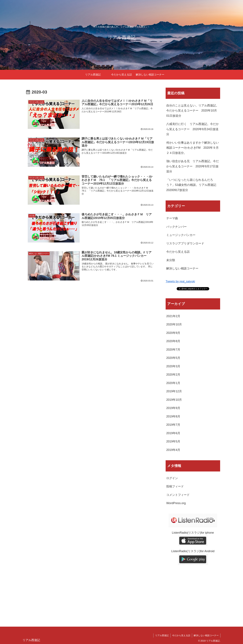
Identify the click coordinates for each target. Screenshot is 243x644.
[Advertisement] (193, 594)
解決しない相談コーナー (182, 268)
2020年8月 (173, 341)
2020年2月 (173, 375)
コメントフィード (178, 495)
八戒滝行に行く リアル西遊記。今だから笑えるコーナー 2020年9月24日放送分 (193, 129)
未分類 (171, 260)
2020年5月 (173, 358)
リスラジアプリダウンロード (185, 243)
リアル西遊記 (162, 635)
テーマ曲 (172, 218)
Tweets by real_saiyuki (180, 281)
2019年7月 (173, 425)
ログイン (172, 478)
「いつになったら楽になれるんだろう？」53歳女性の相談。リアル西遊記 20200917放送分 (193, 185)
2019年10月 (174, 400)
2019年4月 (173, 450)
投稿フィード (175, 486)
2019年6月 (173, 433)
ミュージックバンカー (181, 235)
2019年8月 (173, 416)
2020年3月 (173, 366)
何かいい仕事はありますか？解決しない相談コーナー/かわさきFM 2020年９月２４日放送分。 (193, 148)
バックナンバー (176, 227)
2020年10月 (174, 324)
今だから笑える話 (178, 252)
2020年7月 (173, 350)
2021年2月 (173, 316)
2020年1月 (173, 383)
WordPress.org (176, 503)
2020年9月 (173, 333)
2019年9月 (173, 408)
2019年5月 (173, 441)
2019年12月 (174, 391)
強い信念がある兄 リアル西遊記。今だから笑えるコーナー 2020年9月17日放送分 (193, 166)
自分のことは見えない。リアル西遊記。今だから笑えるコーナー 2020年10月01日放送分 (193, 111)
